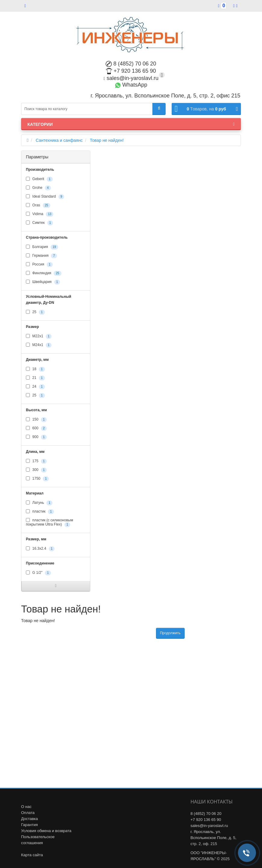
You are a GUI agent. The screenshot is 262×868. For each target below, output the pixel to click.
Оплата (28, 813)
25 (35, 312)
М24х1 (39, 345)
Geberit (39, 179)
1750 (37, 479)
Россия (39, 265)
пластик (40, 512)
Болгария (42, 247)
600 (36, 428)
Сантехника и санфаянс (59, 140)
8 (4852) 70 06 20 (131, 64)
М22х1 (39, 336)
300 (36, 470)
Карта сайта (32, 855)
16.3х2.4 (40, 549)
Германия (41, 256)
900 (36, 437)
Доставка (30, 819)
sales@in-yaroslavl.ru (131, 78)
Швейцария (43, 282)
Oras (38, 205)
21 (35, 378)
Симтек (39, 223)
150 (36, 420)
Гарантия (29, 825)
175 (36, 461)
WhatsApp (131, 85)
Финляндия (44, 273)
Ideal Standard (45, 197)
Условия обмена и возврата (46, 831)
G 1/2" (38, 573)
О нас (26, 807)
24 (35, 387)
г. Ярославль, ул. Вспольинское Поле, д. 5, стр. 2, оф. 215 (214, 838)
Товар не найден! (107, 140)
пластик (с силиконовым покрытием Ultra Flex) (50, 523)
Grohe (38, 188)
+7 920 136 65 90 (131, 71)
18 (35, 369)
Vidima (40, 214)
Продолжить (170, 633)
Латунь (39, 503)
